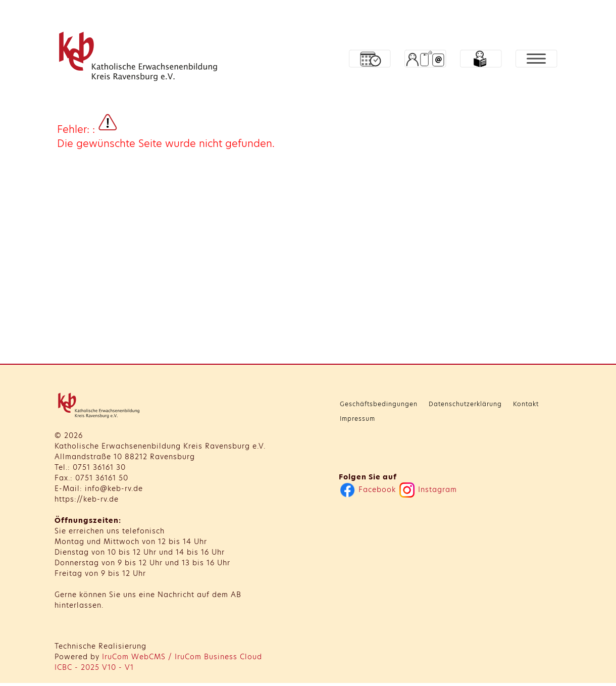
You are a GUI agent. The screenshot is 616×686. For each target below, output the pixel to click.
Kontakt (526, 404)
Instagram (428, 489)
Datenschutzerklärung (465, 404)
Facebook (368, 489)
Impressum (357, 419)
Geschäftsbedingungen (379, 404)
